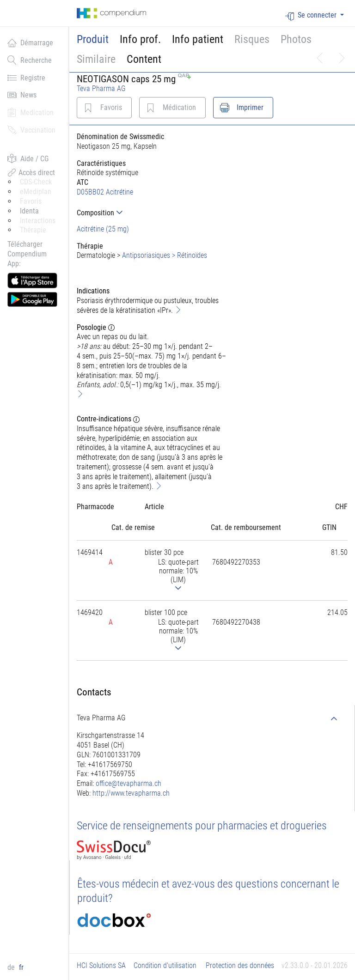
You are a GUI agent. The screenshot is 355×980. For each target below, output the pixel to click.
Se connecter (312, 15)
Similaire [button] (96, 59)
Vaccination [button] (31, 130)
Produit (93, 39)
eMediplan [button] (36, 192)
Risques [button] (252, 39)
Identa (29, 211)
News (22, 95)
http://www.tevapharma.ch (131, 793)
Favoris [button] (31, 201)
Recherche (30, 60)
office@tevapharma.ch (129, 783)
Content (144, 59)
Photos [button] (296, 39)
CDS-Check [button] (36, 182)
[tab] (153, 213)
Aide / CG (28, 158)
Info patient (198, 39)
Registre (26, 78)
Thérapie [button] (33, 230)
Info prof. (140, 39)
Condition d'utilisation (165, 965)
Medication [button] (31, 112)
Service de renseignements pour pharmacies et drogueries (202, 826)
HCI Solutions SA (101, 965)
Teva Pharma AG (101, 88)
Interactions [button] (38, 221)
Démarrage (30, 43)
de (12, 967)
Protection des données (240, 965)
